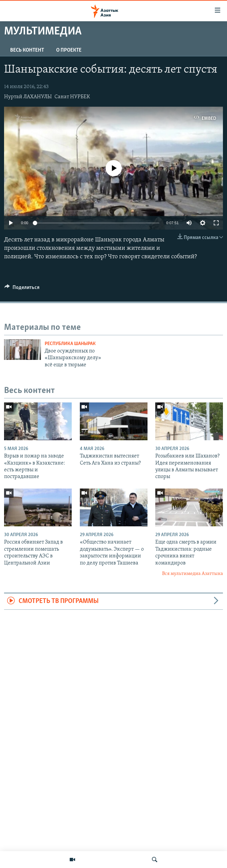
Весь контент (27, 50)
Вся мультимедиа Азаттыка (192, 574)
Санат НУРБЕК (72, 97)
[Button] (22, 289)
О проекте (69, 50)
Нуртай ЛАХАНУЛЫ (28, 97)
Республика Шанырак (70, 344)
